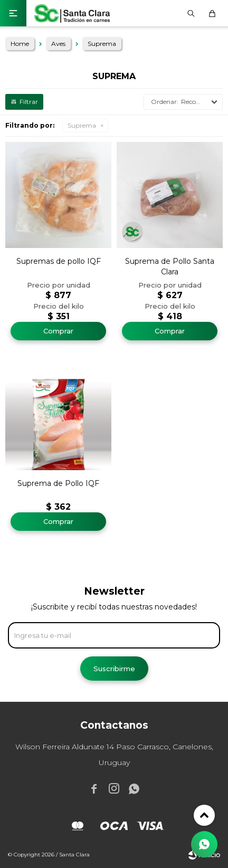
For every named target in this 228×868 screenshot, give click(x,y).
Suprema (82, 125)
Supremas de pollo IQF (59, 261)
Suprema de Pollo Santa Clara (170, 266)
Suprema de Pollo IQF (58, 483)
